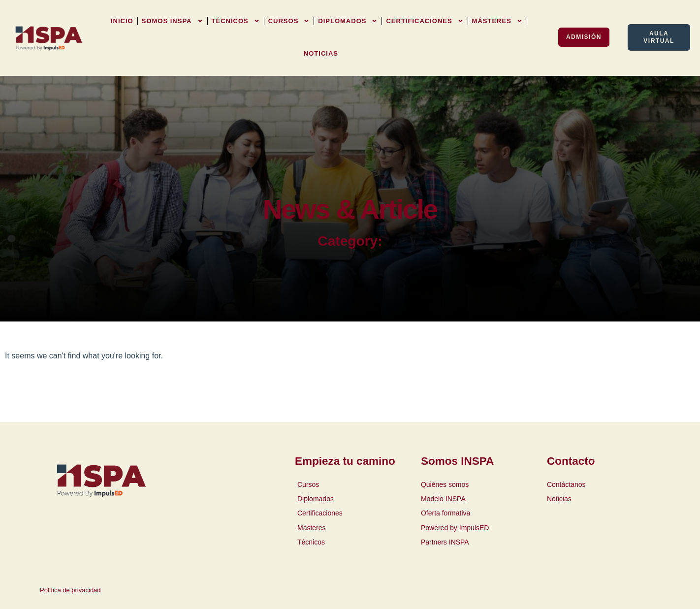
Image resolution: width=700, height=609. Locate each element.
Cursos (289, 21)
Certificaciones (425, 21)
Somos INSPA (173, 21)
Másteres (497, 21)
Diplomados (348, 21)
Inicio (122, 21)
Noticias (321, 53)
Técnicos (236, 21)
